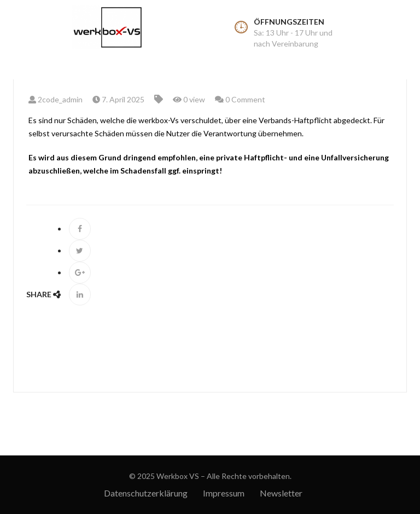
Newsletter (281, 493)
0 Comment (240, 99)
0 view (189, 99)
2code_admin (56, 99)
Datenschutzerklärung (146, 493)
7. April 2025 (118, 99)
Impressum (224, 493)
